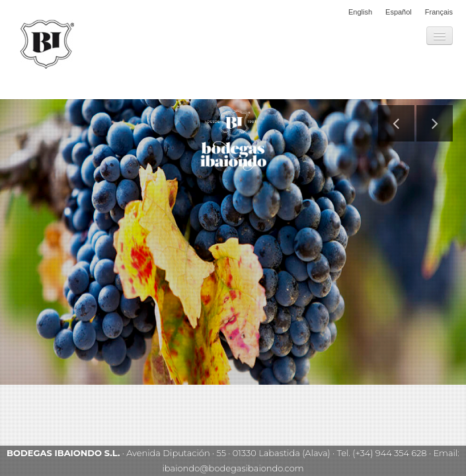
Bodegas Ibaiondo (47, 44)
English (360, 12)
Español (399, 12)
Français (439, 12)
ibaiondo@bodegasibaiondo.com (233, 468)
